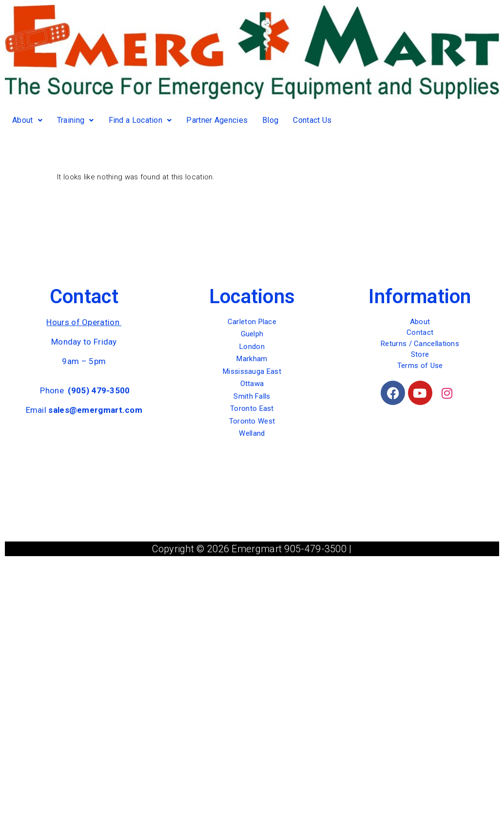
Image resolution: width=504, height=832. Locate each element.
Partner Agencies (217, 120)
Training (76, 120)
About (27, 120)
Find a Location (140, 120)
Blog (270, 120)
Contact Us (312, 120)
